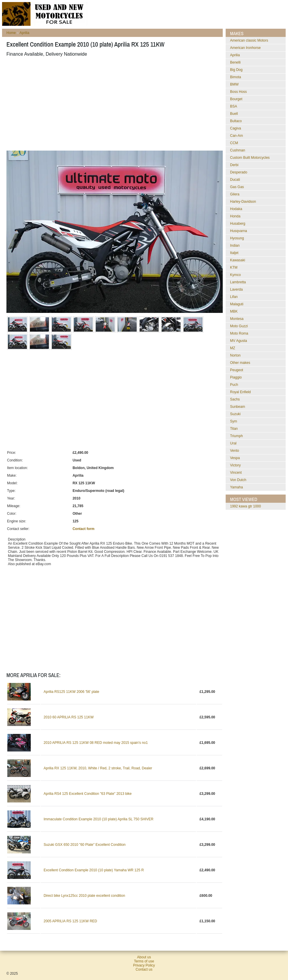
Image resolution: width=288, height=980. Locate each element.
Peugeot (237, 370)
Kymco (235, 275)
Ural (233, 443)
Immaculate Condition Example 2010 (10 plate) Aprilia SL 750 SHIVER (98, 819)
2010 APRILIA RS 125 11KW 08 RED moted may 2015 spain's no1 (96, 743)
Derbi (234, 165)
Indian (235, 246)
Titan (234, 429)
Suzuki (235, 414)
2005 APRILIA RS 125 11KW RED (70, 921)
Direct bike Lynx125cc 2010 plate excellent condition (84, 896)
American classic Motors (249, 40)
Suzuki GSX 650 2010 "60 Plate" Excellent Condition (85, 845)
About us (144, 957)
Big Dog (236, 70)
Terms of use (144, 961)
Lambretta (238, 282)
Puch (234, 385)
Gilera (235, 194)
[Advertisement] (86, 104)
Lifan (234, 297)
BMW (234, 84)
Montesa (237, 319)
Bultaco (236, 121)
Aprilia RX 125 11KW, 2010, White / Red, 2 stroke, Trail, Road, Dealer (98, 768)
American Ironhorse (245, 48)
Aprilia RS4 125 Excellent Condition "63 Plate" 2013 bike (88, 794)
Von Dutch (238, 480)
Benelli (235, 62)
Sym (234, 421)
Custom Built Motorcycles (250, 158)
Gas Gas (237, 187)
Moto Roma (239, 333)
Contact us (144, 969)
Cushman (238, 150)
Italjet (234, 253)
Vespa (235, 458)
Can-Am (236, 136)
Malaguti (237, 304)
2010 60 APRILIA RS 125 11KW (69, 717)
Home (11, 33)
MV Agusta (239, 341)
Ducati (235, 180)
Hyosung (237, 238)
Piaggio (236, 377)
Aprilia (24, 33)
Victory (235, 465)
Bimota (235, 77)
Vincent (236, 473)
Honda (235, 216)
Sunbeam (238, 407)
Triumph (236, 436)
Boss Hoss (238, 92)
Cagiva (235, 128)
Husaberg (238, 224)
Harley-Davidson (243, 202)
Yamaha (236, 487)
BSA (234, 106)
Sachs (235, 399)
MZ (233, 348)
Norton (235, 355)
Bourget (236, 99)
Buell (234, 114)
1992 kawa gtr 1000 (245, 506)
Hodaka (236, 209)
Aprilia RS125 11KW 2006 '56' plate (71, 692)
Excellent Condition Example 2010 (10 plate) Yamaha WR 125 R (94, 870)
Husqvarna (239, 231)
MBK (234, 311)
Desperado (239, 172)
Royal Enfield (240, 392)
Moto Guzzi (239, 326)
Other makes (240, 363)
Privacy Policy (144, 965)
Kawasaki (238, 260)
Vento (235, 451)
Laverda (236, 289)
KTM (234, 267)
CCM (234, 143)
